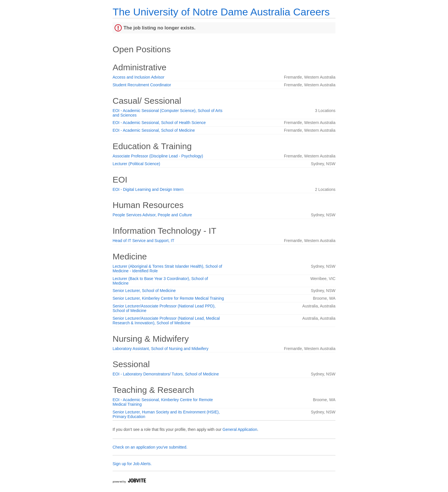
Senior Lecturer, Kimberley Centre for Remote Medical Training (168, 298)
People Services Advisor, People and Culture (152, 215)
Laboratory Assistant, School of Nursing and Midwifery (160, 349)
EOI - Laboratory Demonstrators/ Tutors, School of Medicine (166, 374)
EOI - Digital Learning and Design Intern (148, 189)
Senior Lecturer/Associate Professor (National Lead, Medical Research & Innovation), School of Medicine (166, 321)
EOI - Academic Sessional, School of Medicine (154, 130)
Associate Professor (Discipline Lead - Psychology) (158, 156)
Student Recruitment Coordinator (142, 85)
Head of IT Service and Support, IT (143, 241)
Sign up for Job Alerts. (132, 464)
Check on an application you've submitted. (150, 447)
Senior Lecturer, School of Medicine (144, 291)
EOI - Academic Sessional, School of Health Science (159, 123)
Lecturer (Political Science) (136, 164)
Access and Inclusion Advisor (138, 77)
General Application (240, 429)
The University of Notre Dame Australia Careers (221, 12)
